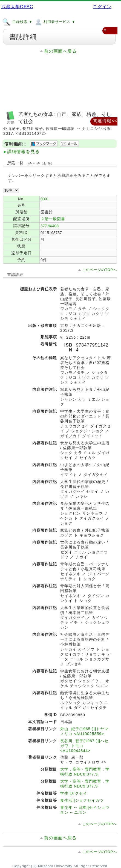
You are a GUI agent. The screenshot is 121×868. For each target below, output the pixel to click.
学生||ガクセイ (74, 793)
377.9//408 (50, 226)
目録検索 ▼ (17, 22)
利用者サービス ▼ (55, 22)
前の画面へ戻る (60, 51)
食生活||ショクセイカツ (82, 800)
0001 (45, 199)
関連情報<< (105, 121)
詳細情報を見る (23, 152)
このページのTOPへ (100, 270)
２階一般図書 (53, 219)
